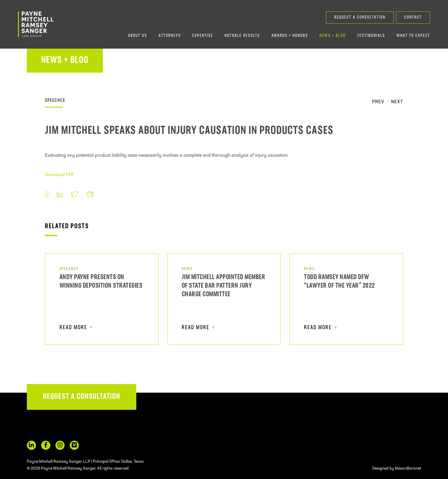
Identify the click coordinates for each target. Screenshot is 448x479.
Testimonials (371, 36)
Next (397, 102)
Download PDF (60, 175)
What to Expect (413, 36)
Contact (413, 18)
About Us (138, 36)
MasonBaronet (408, 469)
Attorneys (170, 36)
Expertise (203, 36)
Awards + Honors (290, 36)
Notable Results (242, 36)
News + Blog (333, 36)
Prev (378, 102)
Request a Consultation (360, 18)
